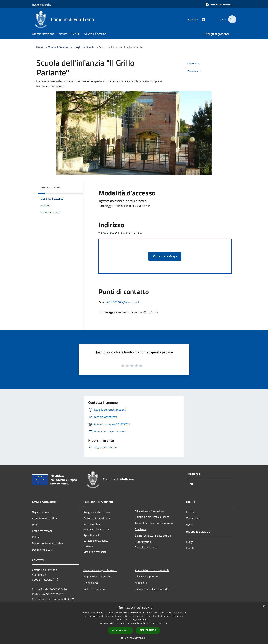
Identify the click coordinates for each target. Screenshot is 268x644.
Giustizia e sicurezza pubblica (152, 517)
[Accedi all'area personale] (219, 5)
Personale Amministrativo (47, 543)
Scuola (90, 47)
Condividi (194, 64)
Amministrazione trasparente (152, 570)
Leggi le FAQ (91, 583)
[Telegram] (201, 19)
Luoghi (77, 47)
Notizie (190, 512)
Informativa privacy (146, 576)
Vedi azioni (195, 71)
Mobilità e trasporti (95, 552)
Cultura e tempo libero (97, 518)
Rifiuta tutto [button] (148, 630)
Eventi (190, 548)
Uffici (35, 525)
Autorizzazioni (143, 542)
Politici (36, 537)
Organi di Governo (43, 512)
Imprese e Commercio (96, 529)
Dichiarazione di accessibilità (152, 589)
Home (40, 47)
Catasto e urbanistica (96, 541)
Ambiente (141, 529)
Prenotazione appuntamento (100, 570)
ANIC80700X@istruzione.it (123, 302)
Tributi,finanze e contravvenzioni (154, 523)
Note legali (141, 583)
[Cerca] (232, 19)
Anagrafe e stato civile (97, 512)
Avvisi (190, 525)
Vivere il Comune (59, 47)
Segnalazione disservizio (98, 576)
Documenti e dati (42, 550)
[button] (134, 638)
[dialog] (134, 623)
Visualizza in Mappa (165, 256)
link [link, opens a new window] (167, 623)
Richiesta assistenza (95, 589)
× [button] (264, 606)
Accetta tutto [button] (121, 630)
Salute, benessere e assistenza (153, 536)
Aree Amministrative (44, 518)
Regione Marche (42, 5)
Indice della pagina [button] (50, 187)
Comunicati (193, 518)
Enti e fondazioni (42, 531)
